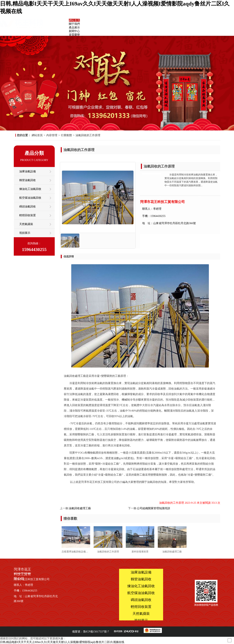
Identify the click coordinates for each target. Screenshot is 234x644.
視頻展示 (25, 233)
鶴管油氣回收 (28, 180)
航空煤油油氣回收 (30, 198)
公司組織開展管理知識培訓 (153, 508)
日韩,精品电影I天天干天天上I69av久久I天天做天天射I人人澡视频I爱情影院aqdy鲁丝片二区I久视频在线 (62, 642)
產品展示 (74, 27)
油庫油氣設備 (28, 171)
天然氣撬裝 (26, 224)
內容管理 (52, 135)
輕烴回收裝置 (28, 215)
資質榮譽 (74, 35)
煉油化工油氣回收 (30, 189)
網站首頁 (74, 20)
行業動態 (66, 135)
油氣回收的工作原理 (88, 135)
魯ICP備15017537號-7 (96, 632)
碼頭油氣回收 (28, 206)
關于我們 (74, 24)
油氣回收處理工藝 (80, 508)
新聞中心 (74, 31)
